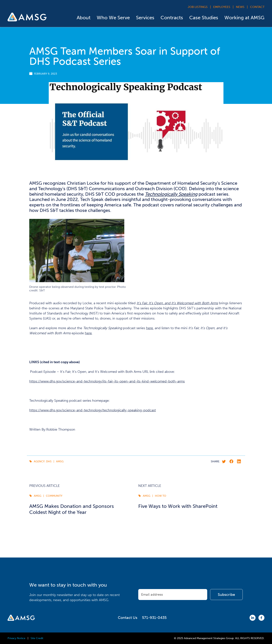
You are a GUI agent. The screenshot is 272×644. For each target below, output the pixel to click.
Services (145, 18)
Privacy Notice (16, 638)
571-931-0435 (154, 618)
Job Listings (198, 7)
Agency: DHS (43, 461)
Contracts (172, 18)
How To (161, 496)
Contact (257, 7)
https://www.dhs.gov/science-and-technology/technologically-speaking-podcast (93, 410)
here (150, 328)
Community (54, 496)
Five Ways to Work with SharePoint (178, 506)
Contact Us (128, 618)
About (84, 18)
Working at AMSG (244, 18)
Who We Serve (113, 18)
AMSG (60, 461)
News (240, 7)
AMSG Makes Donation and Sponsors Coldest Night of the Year (72, 509)
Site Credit (37, 638)
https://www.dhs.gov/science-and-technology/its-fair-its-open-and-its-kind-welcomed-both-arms (107, 381)
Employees (222, 7)
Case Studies (204, 18)
